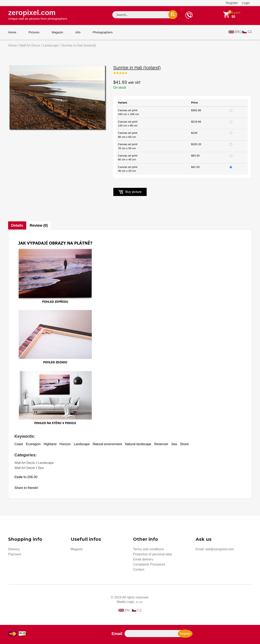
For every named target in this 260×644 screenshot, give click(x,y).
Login (246, 3)
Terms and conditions (148, 549)
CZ (250, 32)
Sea (41, 468)
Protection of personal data (152, 554)
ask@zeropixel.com (220, 549)
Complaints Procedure (149, 564)
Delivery (14, 549)
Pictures (34, 32)
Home (12, 32)
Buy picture (130, 192)
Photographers (103, 32)
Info (78, 32)
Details (17, 225)
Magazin (57, 32)
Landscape (51, 45)
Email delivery (143, 559)
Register (232, 3)
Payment (15, 554)
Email (117, 634)
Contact (139, 569)
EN (237, 32)
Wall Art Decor (30, 45)
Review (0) (39, 225)
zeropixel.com (38, 14)
